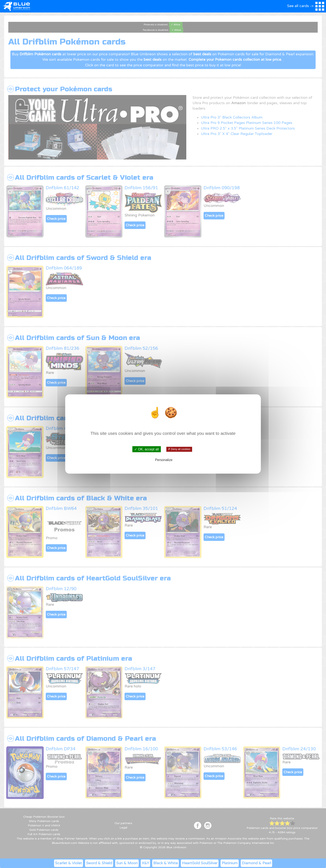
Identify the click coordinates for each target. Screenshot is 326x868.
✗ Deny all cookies (179, 449)
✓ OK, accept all (146, 449)
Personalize (164, 460)
